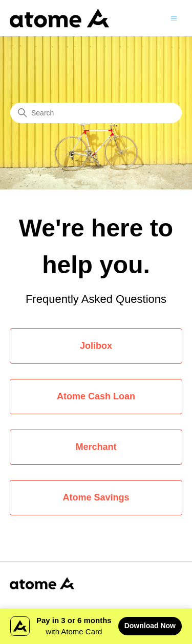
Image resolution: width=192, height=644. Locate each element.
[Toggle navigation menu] (174, 18)
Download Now (150, 626)
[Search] (96, 113)
